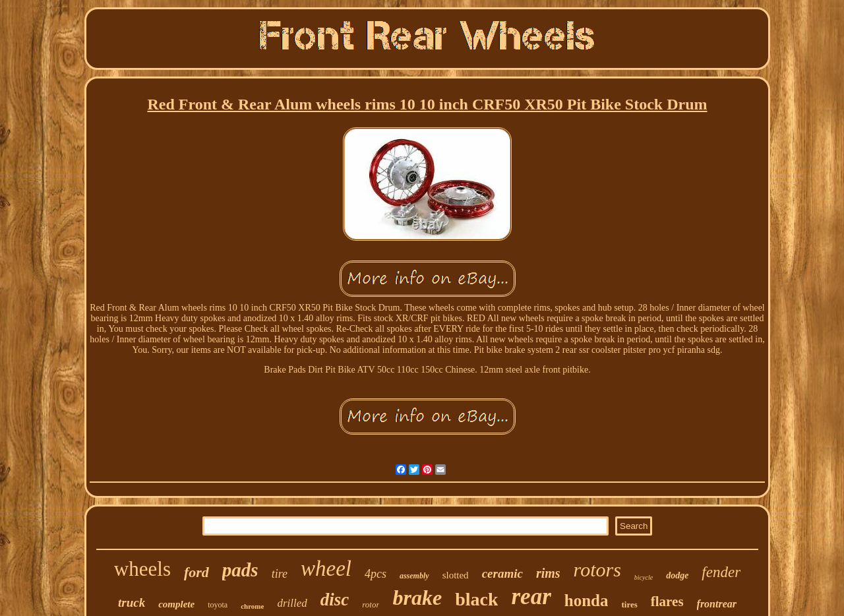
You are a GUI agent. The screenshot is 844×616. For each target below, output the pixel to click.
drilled (292, 603)
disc (335, 600)
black (476, 599)
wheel (326, 569)
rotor (371, 604)
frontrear (717, 604)
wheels (142, 569)
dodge (677, 575)
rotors (597, 570)
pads (240, 570)
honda (587, 601)
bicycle (644, 577)
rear (531, 597)
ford (196, 572)
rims (548, 573)
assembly (414, 576)
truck (132, 602)
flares (667, 601)
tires (629, 604)
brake (417, 598)
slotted (456, 575)
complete (176, 604)
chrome (252, 606)
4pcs (376, 574)
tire (280, 574)
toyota (218, 605)
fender (721, 572)
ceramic (502, 573)
